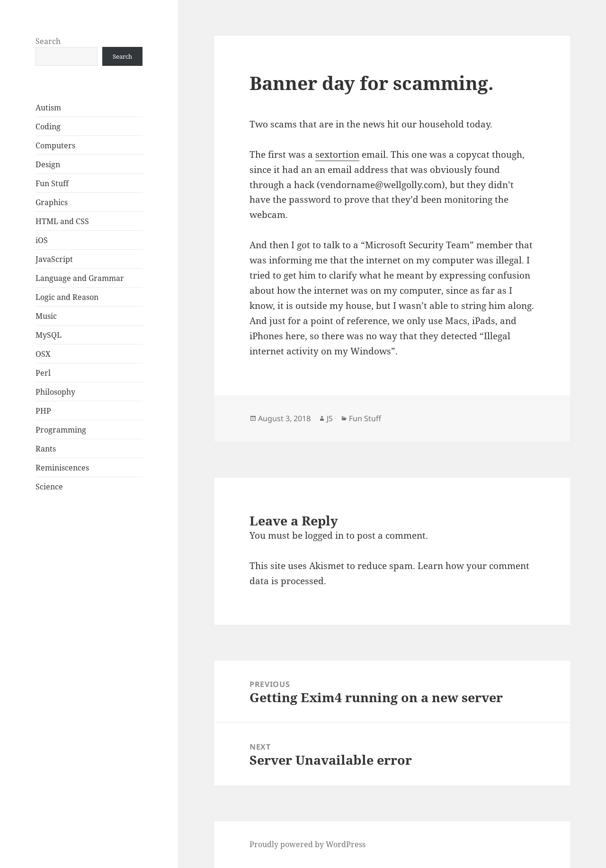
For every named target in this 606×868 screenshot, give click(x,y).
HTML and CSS (62, 221)
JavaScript (54, 259)
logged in (324, 535)
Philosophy (55, 392)
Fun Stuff (52, 183)
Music (46, 316)
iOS (42, 240)
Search (48, 41)
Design (48, 164)
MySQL (49, 335)
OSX (43, 354)
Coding (48, 127)
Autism (48, 108)
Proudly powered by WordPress (307, 844)
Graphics (52, 202)
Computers (55, 145)
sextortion (337, 154)
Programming (61, 430)
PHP (43, 411)
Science (49, 487)
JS (330, 418)
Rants (46, 449)
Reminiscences (62, 468)
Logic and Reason (67, 297)
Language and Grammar (80, 278)
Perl (43, 373)
